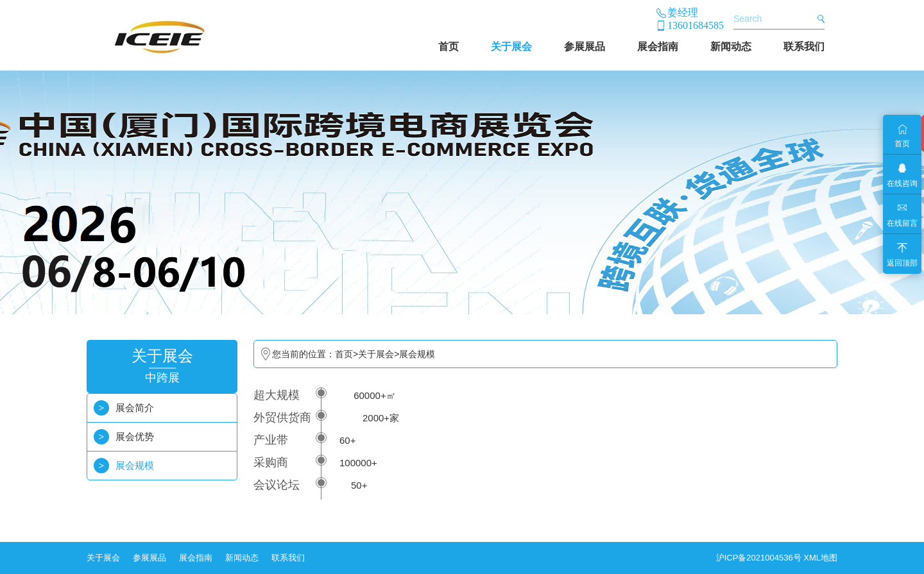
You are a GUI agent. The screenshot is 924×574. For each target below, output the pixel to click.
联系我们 (804, 46)
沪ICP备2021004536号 (759, 558)
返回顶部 (902, 263)
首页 (449, 46)
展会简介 (135, 408)
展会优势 (135, 436)
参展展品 (585, 46)
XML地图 (820, 558)
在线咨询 (902, 183)
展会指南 (658, 46)
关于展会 (511, 46)
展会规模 (135, 465)
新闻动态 (731, 46)
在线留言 (902, 223)
